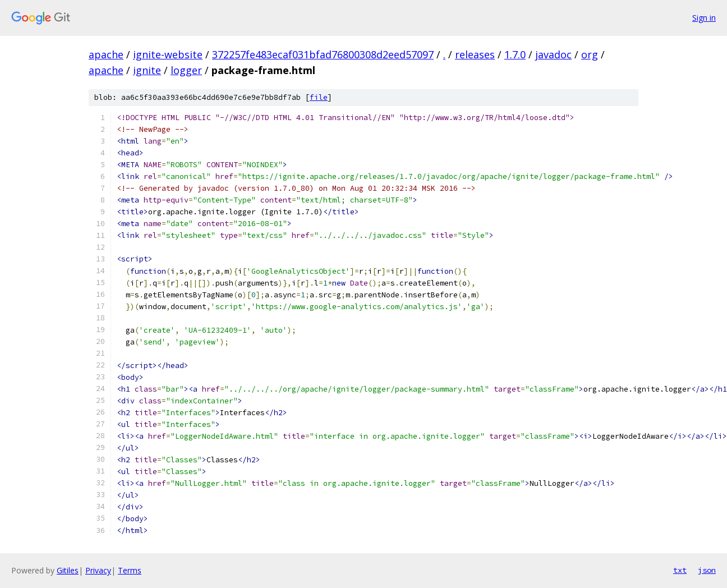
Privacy (98, 570)
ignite (147, 70)
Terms (130, 570)
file (319, 97)
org (590, 54)
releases (475, 54)
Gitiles (68, 570)
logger (186, 70)
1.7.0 (515, 54)
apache (106, 54)
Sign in (704, 18)
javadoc (553, 54)
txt (680, 570)
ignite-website (168, 54)
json (707, 570)
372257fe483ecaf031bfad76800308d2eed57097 (323, 54)
